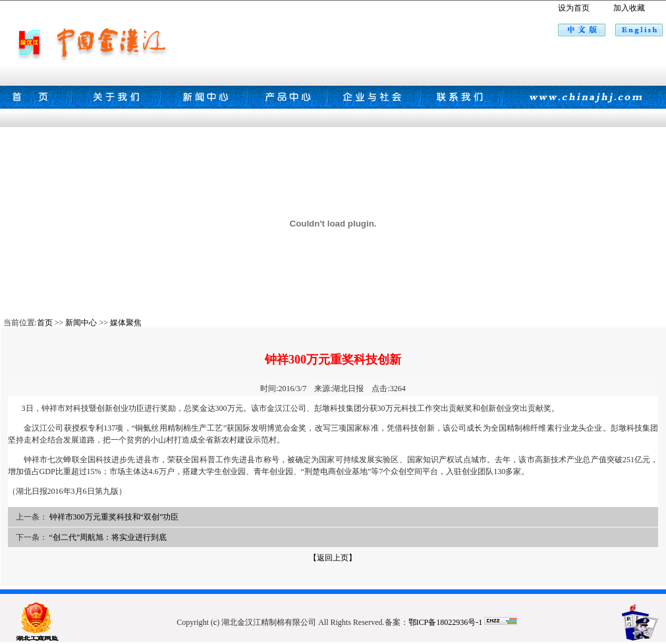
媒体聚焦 (126, 323)
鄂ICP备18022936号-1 (446, 622)
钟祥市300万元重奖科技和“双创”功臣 (114, 517)
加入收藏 (629, 8)
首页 (45, 323)
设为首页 (574, 8)
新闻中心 (81, 323)
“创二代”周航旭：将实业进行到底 (108, 537)
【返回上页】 (333, 558)
